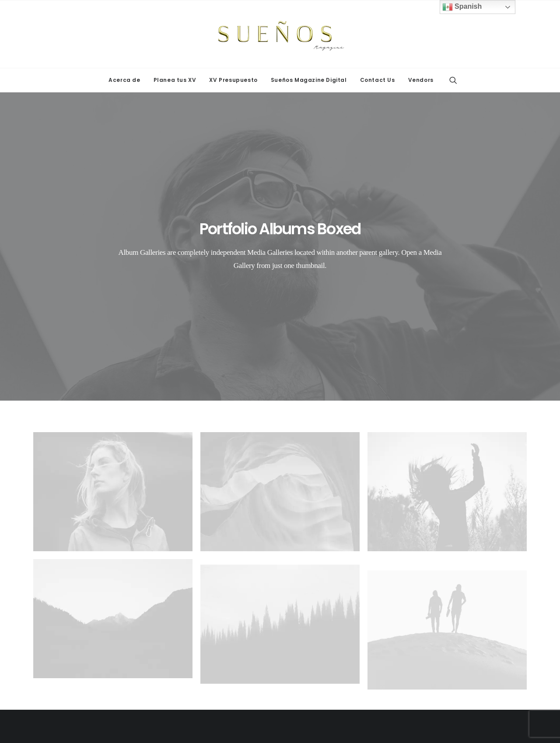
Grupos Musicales (203, 601)
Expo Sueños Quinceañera (84, 647)
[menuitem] (124, 80)
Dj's (180, 647)
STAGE (54, 635)
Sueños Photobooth (74, 658)
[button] (453, 80)
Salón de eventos (332, 612)
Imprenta (451, 623)
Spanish (462, 7)
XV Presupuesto (233, 80)
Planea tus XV (175, 80)
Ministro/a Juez (462, 635)
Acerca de (124, 80)
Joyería (449, 601)
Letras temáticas (69, 612)
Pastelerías (323, 601)
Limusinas (190, 612)
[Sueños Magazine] (280, 34)
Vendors (421, 80)
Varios (316, 647)
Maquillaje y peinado (206, 635)
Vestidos (319, 635)
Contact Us (378, 80)
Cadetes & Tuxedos (467, 658)
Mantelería (191, 623)
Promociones (458, 612)
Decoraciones (196, 658)
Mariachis (321, 658)
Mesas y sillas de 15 (74, 623)
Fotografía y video (465, 647)
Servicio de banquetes (341, 623)
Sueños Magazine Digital (309, 80)
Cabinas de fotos (70, 601)
